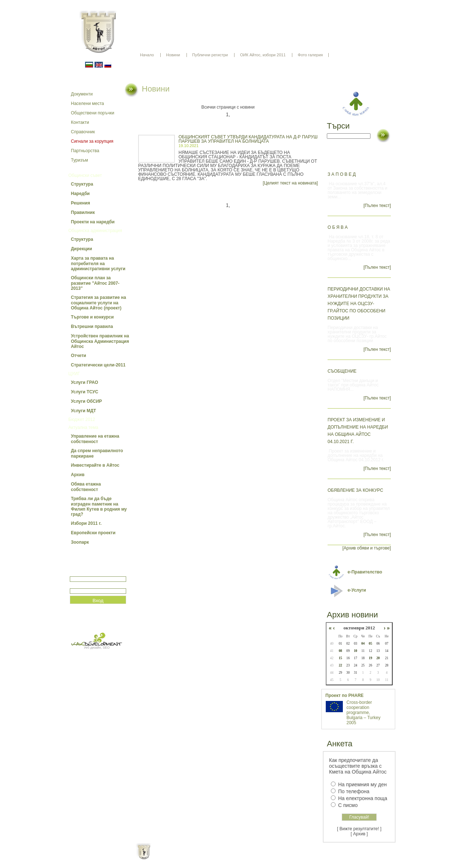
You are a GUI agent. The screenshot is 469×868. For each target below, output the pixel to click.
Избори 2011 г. (86, 523)
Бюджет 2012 (82, 419)
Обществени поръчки (93, 113)
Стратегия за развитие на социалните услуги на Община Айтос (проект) (99, 303)
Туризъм (79, 160)
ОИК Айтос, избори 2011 (263, 55)
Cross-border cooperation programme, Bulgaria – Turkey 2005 (363, 713)
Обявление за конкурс (355, 490)
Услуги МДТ (83, 411)
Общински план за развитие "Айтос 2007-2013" (95, 283)
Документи (82, 94)
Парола (78, 585)
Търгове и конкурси (92, 317)
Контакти (80, 122)
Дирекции (81, 249)
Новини (173, 55)
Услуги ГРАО (85, 382)
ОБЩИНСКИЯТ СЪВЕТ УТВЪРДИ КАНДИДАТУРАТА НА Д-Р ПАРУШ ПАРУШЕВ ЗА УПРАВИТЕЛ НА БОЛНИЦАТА (248, 139)
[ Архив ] (359, 834)
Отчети (79, 356)
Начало (147, 55)
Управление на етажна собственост (95, 439)
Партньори (241, 857)
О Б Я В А (338, 227)
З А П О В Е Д (342, 174)
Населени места (87, 104)
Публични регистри (210, 55)
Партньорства (85, 151)
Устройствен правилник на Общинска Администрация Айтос (100, 341)
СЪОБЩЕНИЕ (342, 371)
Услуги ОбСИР (86, 401)
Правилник (83, 212)
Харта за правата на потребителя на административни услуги (98, 263)
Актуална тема (83, 427)
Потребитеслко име (91, 573)
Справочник (83, 132)
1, (228, 114)
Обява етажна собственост (86, 487)
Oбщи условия (206, 857)
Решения (81, 203)
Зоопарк (80, 542)
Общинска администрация (95, 231)
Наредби (80, 194)
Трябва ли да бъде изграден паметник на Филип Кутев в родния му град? (99, 506)
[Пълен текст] (377, 206)
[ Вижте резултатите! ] (359, 829)
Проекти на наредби (93, 222)
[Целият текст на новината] (290, 183)
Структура (82, 184)
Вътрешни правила (92, 326)
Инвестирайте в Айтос (95, 465)
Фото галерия (310, 55)
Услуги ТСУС (85, 392)
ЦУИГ (74, 374)
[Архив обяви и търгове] (367, 548)
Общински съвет (85, 175)
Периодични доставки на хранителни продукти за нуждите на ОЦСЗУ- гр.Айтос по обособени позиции (359, 304)
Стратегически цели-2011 (98, 365)
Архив (78, 475)
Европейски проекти (93, 533)
